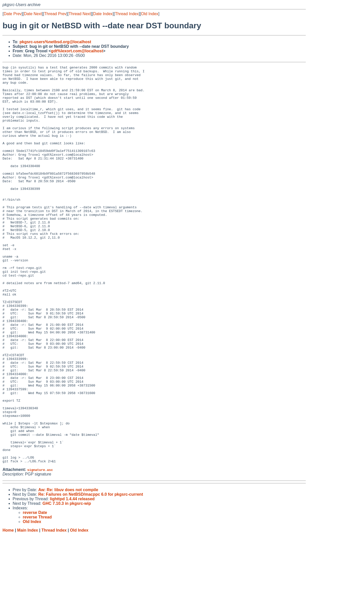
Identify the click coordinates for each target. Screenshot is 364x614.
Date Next (33, 14)
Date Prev (13, 14)
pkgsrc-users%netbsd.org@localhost (55, 42)
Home (8, 609)
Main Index (28, 609)
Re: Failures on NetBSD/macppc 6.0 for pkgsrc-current (90, 573)
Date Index (103, 14)
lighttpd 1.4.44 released (72, 578)
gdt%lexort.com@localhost (77, 51)
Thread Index (127, 14)
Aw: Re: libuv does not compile (68, 569)
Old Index (150, 14)
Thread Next (80, 14)
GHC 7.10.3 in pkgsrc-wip (67, 582)
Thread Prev (55, 14)
